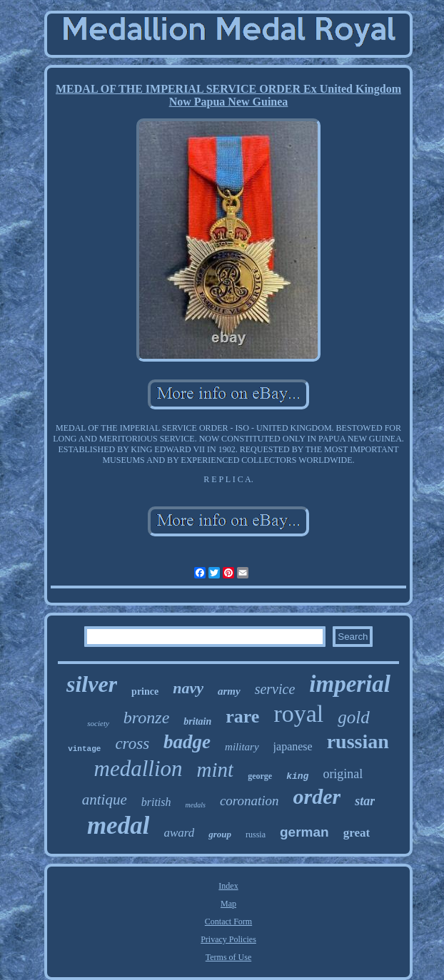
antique (105, 800)
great (357, 833)
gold (353, 717)
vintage (84, 749)
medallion (138, 769)
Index (228, 886)
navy (188, 688)
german (304, 832)
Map (228, 904)
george (260, 776)
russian (358, 741)
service (275, 689)
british (156, 802)
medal (118, 826)
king (297, 776)
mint (216, 770)
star (365, 801)
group (220, 834)
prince (145, 691)
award (179, 833)
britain (197, 721)
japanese (293, 746)
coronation (249, 801)
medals (196, 805)
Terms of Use (228, 957)
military (242, 747)
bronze (146, 718)
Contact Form (228, 922)
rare (242, 716)
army (229, 691)
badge (187, 742)
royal (298, 714)
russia (256, 834)
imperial (350, 684)
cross (132, 744)
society (98, 723)
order (317, 796)
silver (92, 684)
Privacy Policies (228, 939)
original (343, 774)
